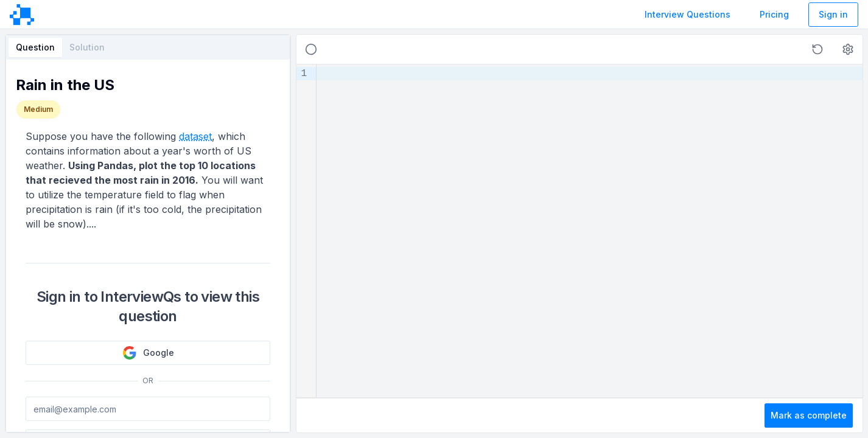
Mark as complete (809, 415)
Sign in (833, 14)
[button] (817, 49)
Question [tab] (35, 47)
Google (148, 353)
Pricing (774, 14)
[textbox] (590, 231)
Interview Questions (688, 14)
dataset (195, 136)
